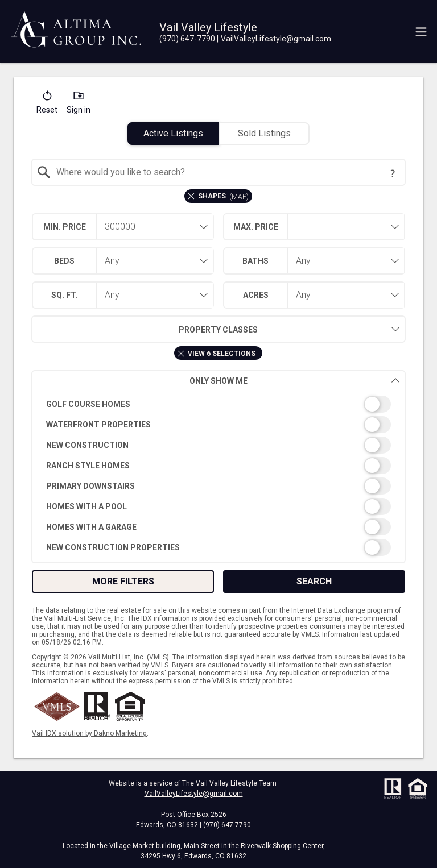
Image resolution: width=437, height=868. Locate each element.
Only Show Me (295, 381)
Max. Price (256, 227)
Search (314, 581)
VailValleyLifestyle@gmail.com (194, 794)
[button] (47, 105)
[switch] (219, 404)
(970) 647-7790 (227, 825)
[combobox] (219, 172)
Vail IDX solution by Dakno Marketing (89, 733)
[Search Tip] (393, 173)
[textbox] (226, 172)
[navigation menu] (421, 32)
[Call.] (187, 39)
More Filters (123, 581)
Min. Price (65, 227)
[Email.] (274, 39)
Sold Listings (264, 133)
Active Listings (173, 133)
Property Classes (145, 329)
